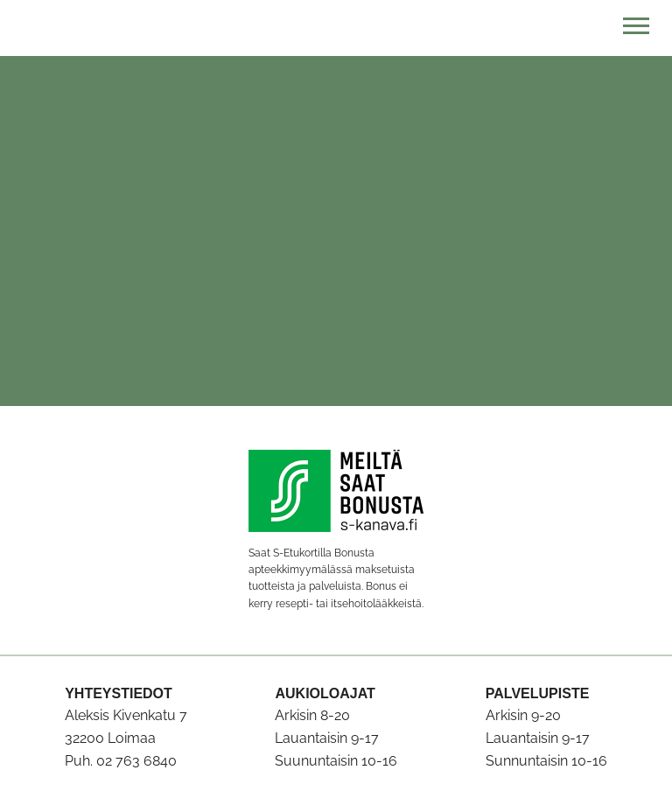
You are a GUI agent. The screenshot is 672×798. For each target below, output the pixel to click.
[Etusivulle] (336, 28)
